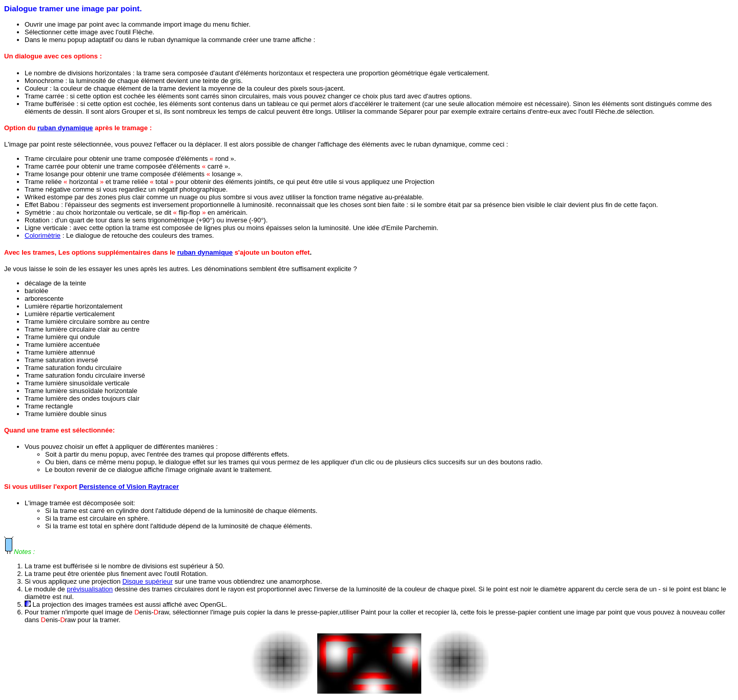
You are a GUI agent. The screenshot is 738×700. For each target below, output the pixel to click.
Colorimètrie (43, 235)
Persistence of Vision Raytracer (129, 487)
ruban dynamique (65, 128)
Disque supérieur (148, 581)
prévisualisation (90, 589)
